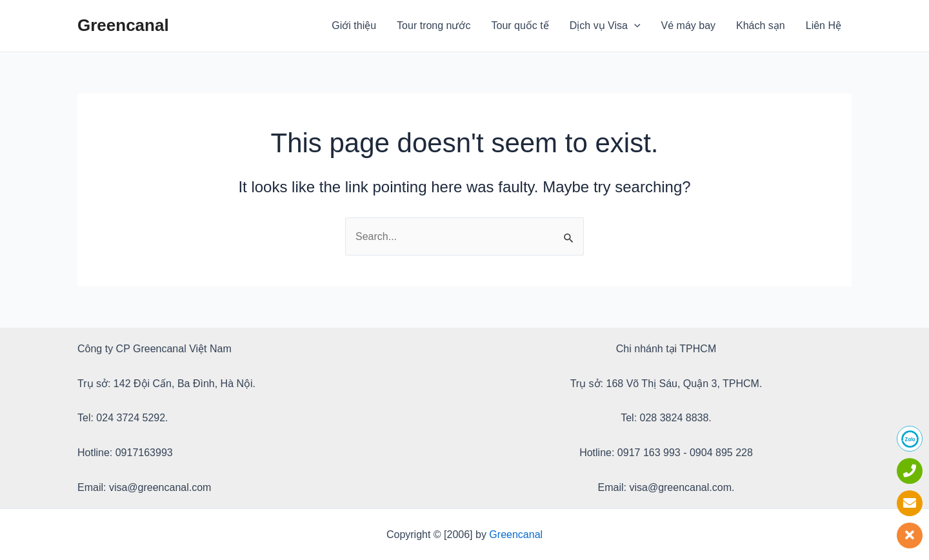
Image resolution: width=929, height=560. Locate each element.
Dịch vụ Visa (605, 26)
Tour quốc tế (520, 25)
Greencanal (123, 25)
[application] (634, 26)
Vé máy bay (688, 25)
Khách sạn (761, 25)
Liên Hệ (824, 25)
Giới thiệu (354, 25)
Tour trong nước (434, 25)
